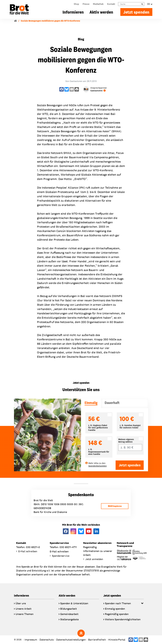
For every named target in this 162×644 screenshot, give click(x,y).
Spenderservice (61, 556)
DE (150, 4)
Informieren (73, 12)
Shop (76, 4)
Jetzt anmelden (94, 559)
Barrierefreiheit (97, 640)
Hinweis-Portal (117, 640)
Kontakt (111, 4)
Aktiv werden (101, 12)
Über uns (21, 603)
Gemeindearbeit (69, 614)
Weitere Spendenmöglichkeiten (123, 619)
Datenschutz (47, 640)
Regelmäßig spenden (117, 614)
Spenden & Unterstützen (74, 603)
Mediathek (98, 4)
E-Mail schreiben (28, 551)
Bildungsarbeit (69, 609)
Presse (86, 4)
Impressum (31, 640)
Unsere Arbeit (23, 609)
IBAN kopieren (115, 506)
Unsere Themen (25, 614)
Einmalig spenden (115, 609)
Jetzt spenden (136, 12)
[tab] (91, 403)
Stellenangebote (69, 619)
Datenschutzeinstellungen (71, 640)
